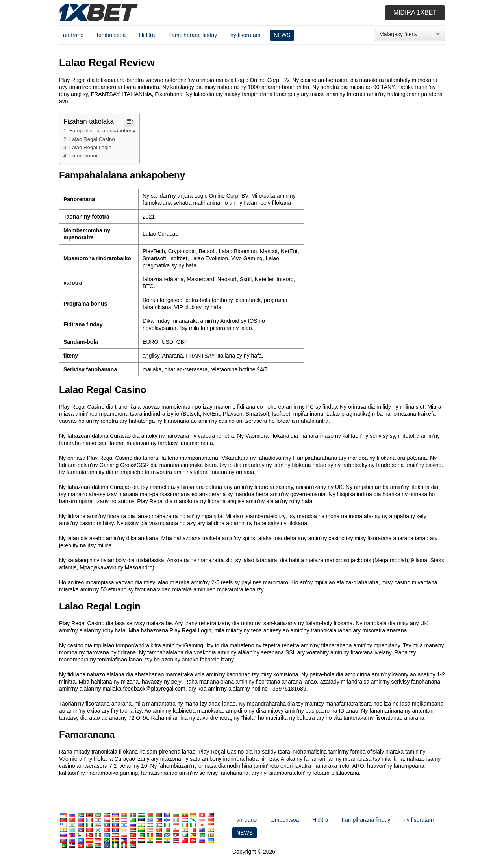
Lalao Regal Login (90, 147)
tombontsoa (111, 35)
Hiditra (147, 35)
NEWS (282, 35)
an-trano (73, 35)
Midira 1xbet (415, 12)
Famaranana (84, 156)
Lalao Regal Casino (92, 139)
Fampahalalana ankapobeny (102, 131)
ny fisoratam (245, 35)
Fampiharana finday (193, 35)
